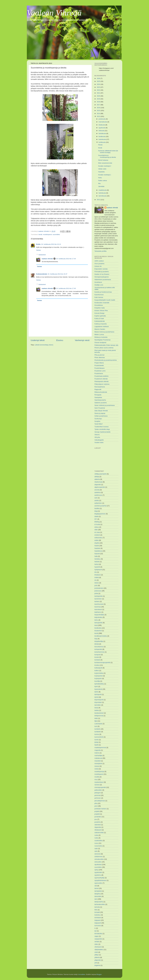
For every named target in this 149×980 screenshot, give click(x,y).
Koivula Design (100, 313)
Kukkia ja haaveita (101, 324)
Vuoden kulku (99, 442)
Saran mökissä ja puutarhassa (105, 405)
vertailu (97, 942)
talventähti (98, 896)
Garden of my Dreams (102, 274)
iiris (96, 572)
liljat (96, 721)
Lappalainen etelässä (102, 327)
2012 (99, 200)
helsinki (97, 562)
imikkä (97, 577)
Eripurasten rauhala (101, 269)
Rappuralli (98, 389)
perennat (97, 795)
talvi (96, 899)
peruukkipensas (100, 801)
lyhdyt (96, 742)
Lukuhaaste (98, 724)
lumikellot (98, 732)
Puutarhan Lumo (100, 371)
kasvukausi (98, 609)
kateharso (98, 612)
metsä (97, 769)
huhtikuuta (102, 142)
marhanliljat (98, 756)
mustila (97, 777)
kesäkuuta (102, 136)
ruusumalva (98, 846)
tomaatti (97, 912)
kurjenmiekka (99, 673)
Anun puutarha (99, 264)
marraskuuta (103, 122)
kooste (97, 657)
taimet (97, 888)
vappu (97, 936)
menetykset (98, 763)
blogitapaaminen (100, 514)
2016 (99, 108)
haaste (97, 546)
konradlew (82, 974)
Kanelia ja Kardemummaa (103, 292)
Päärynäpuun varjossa (102, 384)
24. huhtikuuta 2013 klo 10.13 (51, 244)
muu (96, 779)
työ (96, 931)
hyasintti (97, 567)
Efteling (97, 522)
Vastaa (38, 250)
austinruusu (98, 495)
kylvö (96, 686)
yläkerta (97, 957)
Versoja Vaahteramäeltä (102, 432)
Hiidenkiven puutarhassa (103, 280)
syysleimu (98, 875)
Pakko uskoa (102, 181)
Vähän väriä (102, 169)
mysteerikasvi (99, 782)
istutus (97, 583)
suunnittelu (56, 234)
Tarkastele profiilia (101, 251)
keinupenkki (98, 623)
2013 (99, 116)
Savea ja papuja (100, 413)
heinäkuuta (103, 133)
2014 (99, 113)
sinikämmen (99, 857)
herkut (97, 564)
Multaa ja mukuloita (101, 337)
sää (96, 886)
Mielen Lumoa (99, 334)
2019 (99, 99)
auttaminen (98, 503)
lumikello (97, 729)
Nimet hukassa (103, 160)
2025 (99, 81)
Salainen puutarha (101, 403)
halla (96, 556)
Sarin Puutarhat (100, 408)
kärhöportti (98, 694)
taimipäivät (98, 891)
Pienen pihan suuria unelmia (104, 348)
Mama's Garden (100, 329)
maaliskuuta (103, 190)
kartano (97, 601)
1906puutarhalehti (101, 474)
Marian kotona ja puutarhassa (104, 332)
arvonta (97, 490)
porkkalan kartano (100, 809)
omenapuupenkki (100, 787)
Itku (99, 183)
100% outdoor (99, 261)
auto (96, 498)
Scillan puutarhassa (101, 416)
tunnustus (98, 926)
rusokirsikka (98, 841)
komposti (98, 655)
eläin (96, 530)
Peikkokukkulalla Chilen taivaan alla (106, 345)
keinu (96, 620)
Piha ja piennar (100, 355)
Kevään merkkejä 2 (105, 166)
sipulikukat (98, 865)
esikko (97, 540)
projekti (97, 811)
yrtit (96, 963)
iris (95, 580)
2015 (99, 110)
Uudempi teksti (38, 340)
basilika (97, 508)
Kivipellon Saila (100, 308)
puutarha (97, 822)
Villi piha (97, 437)
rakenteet (98, 825)
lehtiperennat (99, 716)
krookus (97, 665)
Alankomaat (98, 482)
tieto (96, 910)
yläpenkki (98, 960)
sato (96, 851)
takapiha (97, 894)
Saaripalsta (98, 397)
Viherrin (97, 435)
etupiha (97, 543)
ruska (96, 838)
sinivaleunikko (99, 859)
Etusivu (60, 340)
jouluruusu (98, 591)
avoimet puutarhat (101, 506)
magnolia (98, 750)
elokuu (97, 527)
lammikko (98, 705)
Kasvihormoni (99, 295)
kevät (40, 234)
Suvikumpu (98, 419)
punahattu (98, 817)
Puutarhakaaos (100, 368)
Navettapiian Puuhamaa (103, 340)
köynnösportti (99, 700)
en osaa (97, 532)
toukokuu (98, 915)
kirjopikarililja (99, 641)
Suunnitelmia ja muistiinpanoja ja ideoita (107, 156)
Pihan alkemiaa (100, 357)
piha (96, 803)
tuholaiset (98, 918)
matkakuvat (98, 758)
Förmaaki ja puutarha (102, 272)
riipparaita (98, 827)
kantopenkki (99, 596)
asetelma (98, 492)
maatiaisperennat (100, 748)
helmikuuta (102, 193)
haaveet (97, 554)
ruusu (96, 843)
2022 (99, 90)
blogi (96, 511)
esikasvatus (98, 538)
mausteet (98, 761)
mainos (97, 753)
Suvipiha (97, 421)
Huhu (100, 178)
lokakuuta (102, 125)
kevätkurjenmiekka (101, 636)
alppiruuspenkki (100, 487)
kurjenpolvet (99, 676)
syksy (96, 870)
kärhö (96, 692)
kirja (96, 639)
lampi (96, 708)
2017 (99, 105)
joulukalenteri (99, 588)
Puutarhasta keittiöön (102, 376)
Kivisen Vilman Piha (101, 311)
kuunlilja (97, 681)
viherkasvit (98, 947)
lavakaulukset (99, 713)
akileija (97, 477)
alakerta (97, 479)
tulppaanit (98, 923)
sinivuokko (98, 862)
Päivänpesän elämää (102, 381)
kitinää (97, 644)
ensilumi (97, 535)
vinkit (96, 952)
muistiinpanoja (99, 771)
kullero (97, 670)
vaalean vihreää (47, 259)
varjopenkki (98, 939)
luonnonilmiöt (99, 737)
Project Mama (99, 363)
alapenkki (98, 485)
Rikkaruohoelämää (101, 392)
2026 (99, 78)
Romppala (98, 395)
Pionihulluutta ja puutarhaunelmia (106, 360)
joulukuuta (102, 119)
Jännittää (101, 186)
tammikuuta (103, 196)
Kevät (100, 148)
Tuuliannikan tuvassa (102, 427)
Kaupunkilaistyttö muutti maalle (105, 300)
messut (97, 766)
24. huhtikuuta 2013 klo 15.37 (57, 274)
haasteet (97, 548)
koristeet (97, 660)
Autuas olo (98, 266)
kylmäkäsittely (99, 684)
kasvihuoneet (99, 604)
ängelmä (97, 965)
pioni (96, 806)
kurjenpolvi (98, 678)
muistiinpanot (47, 234)
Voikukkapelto (99, 440)
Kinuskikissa (99, 305)
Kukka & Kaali (99, 319)
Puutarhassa (99, 373)
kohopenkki (98, 649)
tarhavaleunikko (100, 904)
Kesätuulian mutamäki (102, 303)
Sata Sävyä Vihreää (101, 411)
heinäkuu (98, 559)
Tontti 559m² (99, 424)
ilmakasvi (98, 575)
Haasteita (101, 172)
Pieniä (100, 145)
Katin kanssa (99, 297)
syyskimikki (98, 872)
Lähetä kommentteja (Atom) (44, 345)
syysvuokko (98, 883)
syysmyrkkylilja (99, 878)
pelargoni (98, 793)
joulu (96, 585)
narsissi (97, 785)
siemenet (98, 854)
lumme (97, 734)
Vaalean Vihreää (54, 13)
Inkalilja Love (99, 285)
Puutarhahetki (99, 365)
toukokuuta (103, 139)
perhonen (98, 798)
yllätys (97, 955)
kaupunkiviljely (99, 615)
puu (96, 819)
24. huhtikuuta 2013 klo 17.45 (66, 288)
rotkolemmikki (99, 833)
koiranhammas (99, 652)
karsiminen (98, 599)
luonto (97, 740)
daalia (97, 516)
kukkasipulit (98, 668)
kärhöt (97, 697)
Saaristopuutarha (100, 400)
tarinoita (97, 907)
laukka (97, 710)
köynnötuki (98, 702)
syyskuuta (102, 128)
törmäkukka (98, 934)
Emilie (38, 244)
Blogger (99, 974)
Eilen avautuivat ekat (105, 163)
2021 (99, 93)
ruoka (96, 835)
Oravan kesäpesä (100, 342)
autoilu (97, 500)
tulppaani (98, 920)
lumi (96, 726)
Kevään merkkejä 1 (105, 175)
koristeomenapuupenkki (102, 662)
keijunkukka (98, 617)
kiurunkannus (99, 647)
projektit (97, 814)
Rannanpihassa (100, 387)
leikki (96, 718)
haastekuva (98, 551)
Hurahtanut (98, 282)
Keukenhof (98, 631)
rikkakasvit (98, 830)
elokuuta (102, 131)
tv (95, 928)
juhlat (96, 593)
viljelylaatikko (99, 950)
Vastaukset (42, 255)
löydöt (97, 745)
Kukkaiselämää (42, 274)
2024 (99, 84)
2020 (99, 96)
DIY (96, 519)
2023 (99, 87)
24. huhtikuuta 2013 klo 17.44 (66, 259)
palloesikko (98, 790)
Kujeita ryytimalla (100, 316)
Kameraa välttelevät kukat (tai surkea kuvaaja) (108, 152)
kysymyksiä (98, 689)
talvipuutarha (99, 902)
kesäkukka (98, 628)
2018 (99, 102)
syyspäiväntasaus (100, 880)
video (96, 944)
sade (96, 849)
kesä (96, 625)
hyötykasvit (98, 570)
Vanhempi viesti (82, 340)
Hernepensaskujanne (102, 277)
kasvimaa (98, 607)
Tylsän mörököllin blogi (102, 429)
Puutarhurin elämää (101, 379)
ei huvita (97, 524)
